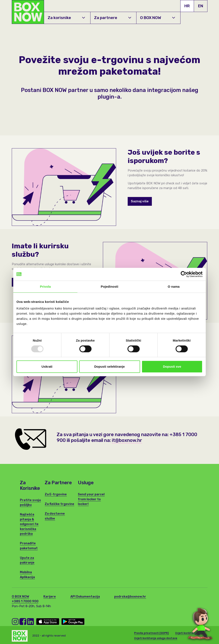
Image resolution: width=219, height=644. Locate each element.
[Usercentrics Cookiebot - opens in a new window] (184, 274)
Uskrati (47, 366)
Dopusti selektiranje (110, 366)
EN (201, 6)
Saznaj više (140, 201)
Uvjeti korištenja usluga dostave (156, 638)
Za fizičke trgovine (59, 504)
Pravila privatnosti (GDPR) (151, 633)
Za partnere (113, 18)
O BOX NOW (158, 18)
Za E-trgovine (56, 494)
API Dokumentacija (85, 597)
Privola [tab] (45, 286)
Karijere (50, 597)
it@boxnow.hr (127, 440)
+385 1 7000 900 (25, 601)
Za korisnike (66, 18)
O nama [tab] (174, 286)
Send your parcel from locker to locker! (91, 499)
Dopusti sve (172, 366)
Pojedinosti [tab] (109, 286)
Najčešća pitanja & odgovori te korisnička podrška (29, 524)
